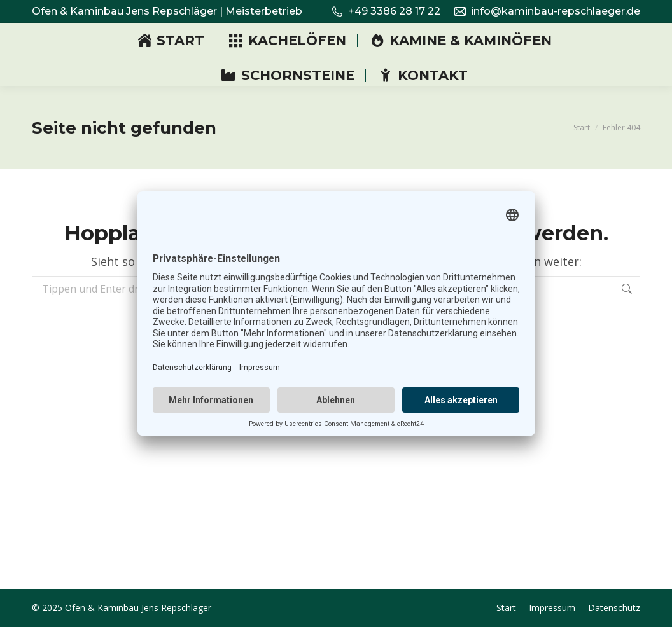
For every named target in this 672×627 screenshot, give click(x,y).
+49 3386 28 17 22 (385, 11)
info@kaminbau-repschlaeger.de (547, 11)
